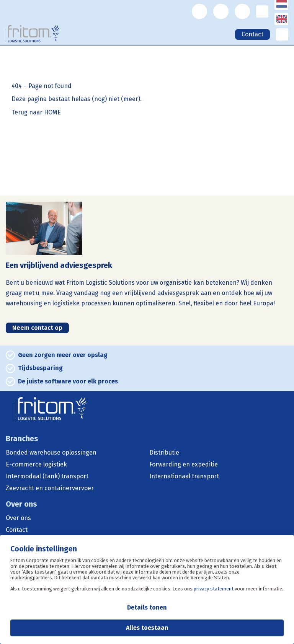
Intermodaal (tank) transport (47, 476)
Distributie (164, 453)
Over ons (18, 518)
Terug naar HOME (36, 112)
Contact (252, 34)
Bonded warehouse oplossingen (51, 453)
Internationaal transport (184, 476)
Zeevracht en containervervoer (50, 488)
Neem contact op (37, 328)
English (282, 24)
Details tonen (147, 607)
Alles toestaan (147, 628)
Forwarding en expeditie (184, 465)
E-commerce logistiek (36, 465)
